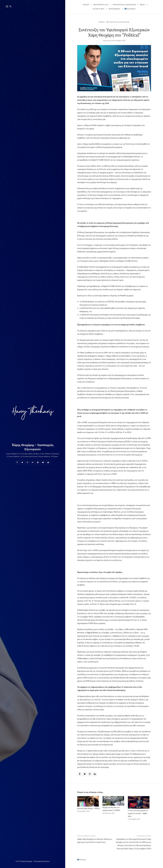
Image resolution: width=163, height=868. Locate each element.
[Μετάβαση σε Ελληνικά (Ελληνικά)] (81, 862)
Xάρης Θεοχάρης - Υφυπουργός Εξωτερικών (33, 447)
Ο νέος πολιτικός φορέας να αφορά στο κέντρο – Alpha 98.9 (138, 816)
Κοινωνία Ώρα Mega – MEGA (88, 811)
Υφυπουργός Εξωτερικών (118, 22)
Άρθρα (102, 22)
